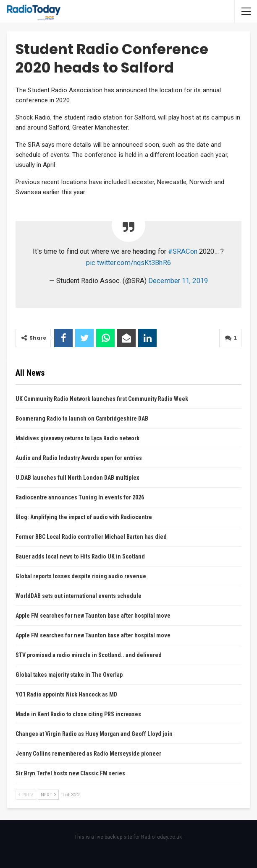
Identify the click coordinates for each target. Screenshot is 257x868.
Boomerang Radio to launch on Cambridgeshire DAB (82, 418)
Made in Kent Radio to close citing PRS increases (78, 714)
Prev (26, 795)
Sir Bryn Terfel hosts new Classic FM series (70, 773)
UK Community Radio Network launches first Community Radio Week (102, 399)
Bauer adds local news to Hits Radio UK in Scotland (80, 556)
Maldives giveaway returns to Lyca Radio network (77, 438)
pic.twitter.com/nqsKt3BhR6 (128, 263)
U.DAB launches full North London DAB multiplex (77, 478)
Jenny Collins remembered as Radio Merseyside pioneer (88, 754)
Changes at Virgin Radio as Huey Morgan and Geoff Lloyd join (94, 734)
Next (48, 795)
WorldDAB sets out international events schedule (79, 596)
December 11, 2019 (178, 281)
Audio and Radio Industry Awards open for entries (79, 458)
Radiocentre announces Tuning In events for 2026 (80, 497)
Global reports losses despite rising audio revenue (81, 576)
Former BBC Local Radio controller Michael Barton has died (91, 537)
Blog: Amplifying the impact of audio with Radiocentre (84, 517)
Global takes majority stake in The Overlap (69, 675)
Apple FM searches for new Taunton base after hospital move (93, 616)
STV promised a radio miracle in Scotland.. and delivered (89, 655)
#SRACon (183, 251)
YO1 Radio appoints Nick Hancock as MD (66, 694)
